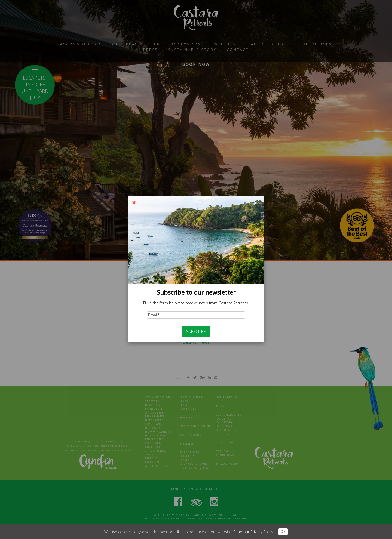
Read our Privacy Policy (253, 532)
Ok (283, 532)
